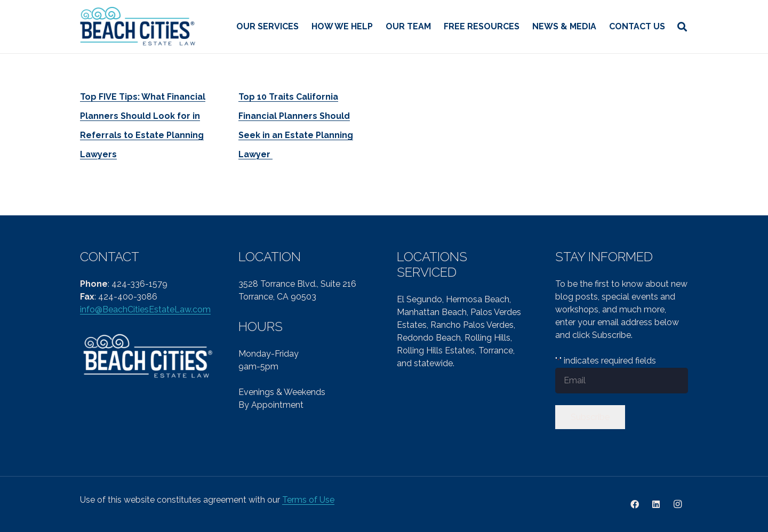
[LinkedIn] (656, 504)
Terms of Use (308, 500)
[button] (682, 27)
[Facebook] (635, 504)
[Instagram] (677, 504)
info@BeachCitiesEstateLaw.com (145, 309)
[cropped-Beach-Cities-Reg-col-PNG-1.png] (138, 27)
